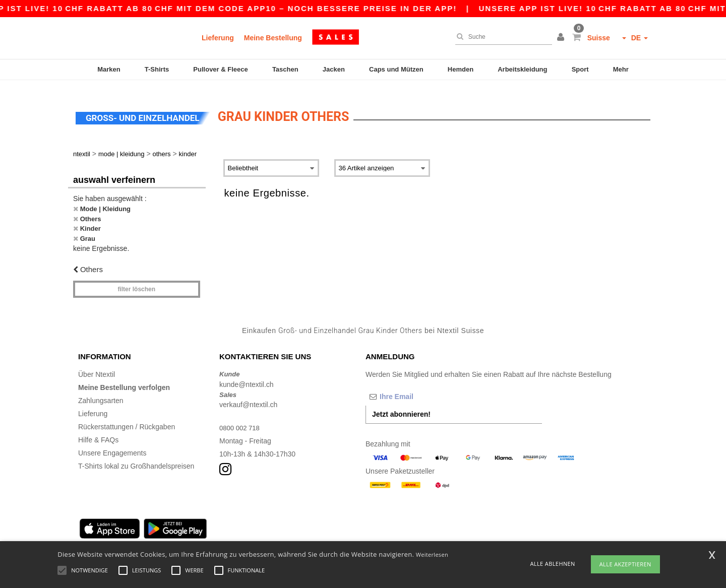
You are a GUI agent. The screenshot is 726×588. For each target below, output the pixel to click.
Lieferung (218, 38)
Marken (109, 69)
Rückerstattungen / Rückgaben (127, 418)
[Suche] (501, 37)
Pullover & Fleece (220, 69)
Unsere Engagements (112, 444)
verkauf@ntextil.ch (248, 396)
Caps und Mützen (396, 69)
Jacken (334, 69)
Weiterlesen (432, 554)
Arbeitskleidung (522, 69)
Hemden (461, 69)
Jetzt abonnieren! (401, 405)
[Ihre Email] (418, 387)
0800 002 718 (241, 419)
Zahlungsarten (101, 391)
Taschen (285, 69)
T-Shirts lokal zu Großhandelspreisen (136, 457)
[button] (562, 38)
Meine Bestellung (273, 38)
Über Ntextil (97, 365)
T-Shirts (157, 69)
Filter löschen (136, 280)
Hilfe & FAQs (98, 431)
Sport (580, 69)
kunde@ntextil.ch (247, 375)
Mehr (621, 69)
